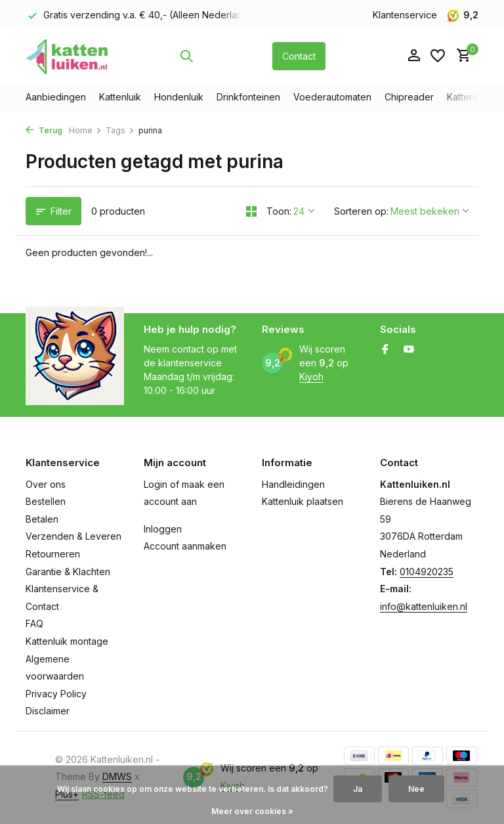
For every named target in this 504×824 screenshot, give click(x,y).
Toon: (279, 211)
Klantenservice (405, 15)
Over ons (46, 484)
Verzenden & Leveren (73, 536)
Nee (416, 789)
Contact (299, 56)
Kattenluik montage (67, 641)
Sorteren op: (361, 211)
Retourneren (53, 554)
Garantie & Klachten (68, 572)
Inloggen (163, 529)
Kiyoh (311, 377)
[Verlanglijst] (438, 56)
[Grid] (251, 211)
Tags (120, 130)
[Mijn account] (414, 56)
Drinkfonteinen (248, 97)
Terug (44, 130)
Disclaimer (48, 711)
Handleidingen (293, 484)
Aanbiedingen (56, 97)
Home (85, 130)
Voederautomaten (332, 97)
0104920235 (427, 572)
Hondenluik (179, 97)
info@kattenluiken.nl (424, 606)
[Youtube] (409, 350)
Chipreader (409, 97)
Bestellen (46, 501)
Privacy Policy (56, 694)
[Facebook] (385, 350)
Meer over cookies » (252, 811)
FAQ (34, 623)
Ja (358, 789)
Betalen (42, 519)
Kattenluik (120, 97)
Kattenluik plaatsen (303, 501)
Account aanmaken (185, 546)
